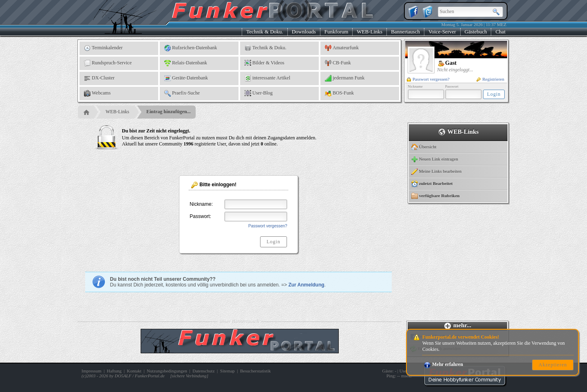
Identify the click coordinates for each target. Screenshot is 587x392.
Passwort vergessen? (428, 79)
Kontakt (134, 371)
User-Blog (259, 93)
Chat (500, 32)
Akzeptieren (553, 365)
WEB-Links (370, 32)
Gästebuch (476, 32)
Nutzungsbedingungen (167, 371)
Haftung (114, 371)
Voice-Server (442, 32)
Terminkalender (103, 48)
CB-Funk (338, 63)
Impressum (92, 371)
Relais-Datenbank (186, 63)
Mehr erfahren (444, 364)
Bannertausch (405, 32)
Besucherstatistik (255, 371)
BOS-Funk (339, 93)
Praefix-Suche (182, 93)
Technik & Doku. (265, 32)
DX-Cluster (99, 78)
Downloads (304, 32)
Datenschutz (203, 371)
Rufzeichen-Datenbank (191, 48)
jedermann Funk (345, 78)
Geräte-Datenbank (186, 78)
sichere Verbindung (189, 376)
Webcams (97, 93)
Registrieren (490, 79)
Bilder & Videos (264, 63)
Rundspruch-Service (108, 63)
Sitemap (227, 371)
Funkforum (337, 32)
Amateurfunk (342, 48)
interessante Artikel (267, 78)
